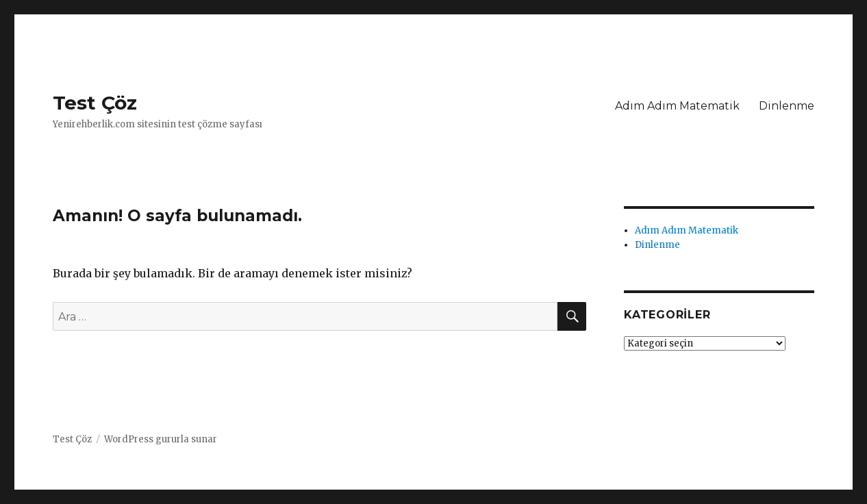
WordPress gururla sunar (161, 439)
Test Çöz (95, 103)
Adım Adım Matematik (677, 106)
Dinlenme (787, 106)
